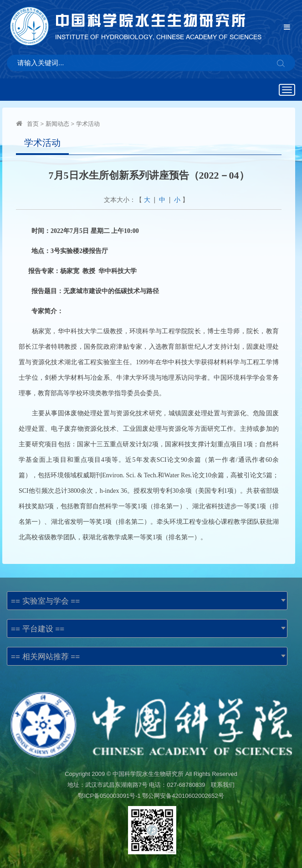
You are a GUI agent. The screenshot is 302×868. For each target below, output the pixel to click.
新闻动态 (57, 124)
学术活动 (88, 124)
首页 (33, 124)
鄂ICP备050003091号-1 (109, 796)
